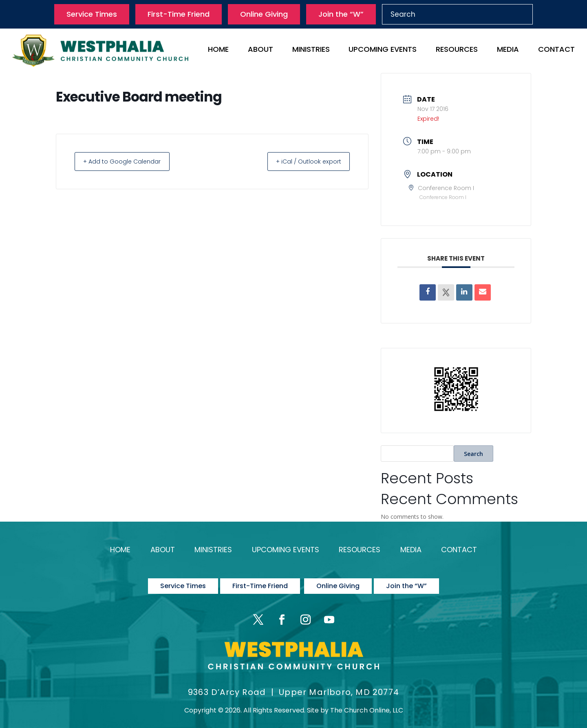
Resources (457, 50)
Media (508, 50)
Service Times (92, 14)
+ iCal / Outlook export (304, 161)
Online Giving (264, 14)
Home (218, 50)
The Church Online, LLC (367, 702)
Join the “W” (341, 14)
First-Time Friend (179, 14)
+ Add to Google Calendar (126, 161)
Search (473, 454)
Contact (556, 50)
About (260, 50)
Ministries (311, 50)
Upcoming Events (383, 50)
